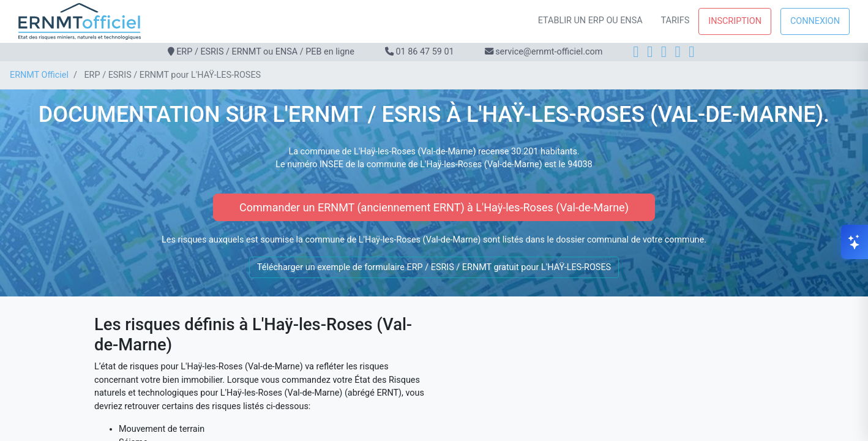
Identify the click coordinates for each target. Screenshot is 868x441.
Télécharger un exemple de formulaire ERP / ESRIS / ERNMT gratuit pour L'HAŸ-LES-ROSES (434, 267)
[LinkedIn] (664, 52)
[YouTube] (691, 52)
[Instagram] (650, 52)
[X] (678, 52)
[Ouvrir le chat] (855, 242)
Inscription (735, 21)
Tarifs (675, 21)
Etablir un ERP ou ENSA (590, 21)
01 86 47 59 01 (425, 52)
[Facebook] (636, 52)
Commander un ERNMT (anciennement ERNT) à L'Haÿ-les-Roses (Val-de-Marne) (434, 207)
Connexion (815, 21)
